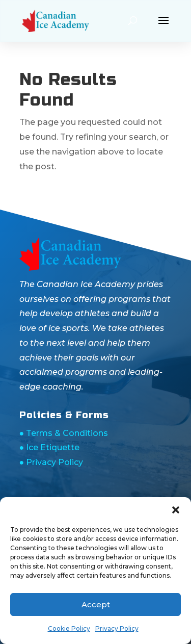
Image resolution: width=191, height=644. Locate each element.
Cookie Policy (69, 628)
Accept (96, 604)
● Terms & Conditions (64, 433)
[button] (176, 510)
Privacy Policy (117, 628)
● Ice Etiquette (50, 447)
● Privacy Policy (51, 462)
